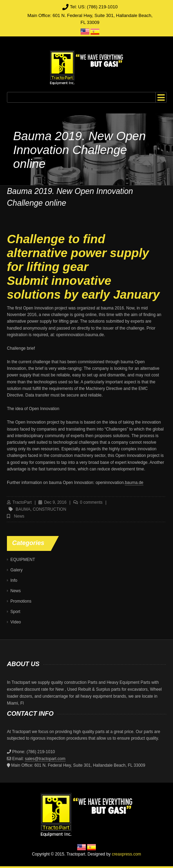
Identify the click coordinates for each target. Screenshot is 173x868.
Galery (16, 570)
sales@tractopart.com (45, 759)
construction (50, 509)
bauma (23, 509)
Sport (15, 612)
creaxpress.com (126, 854)
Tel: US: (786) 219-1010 (94, 7)
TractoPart (22, 502)
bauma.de (134, 483)
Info (14, 580)
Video (16, 622)
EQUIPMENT (23, 560)
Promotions (21, 601)
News (19, 516)
